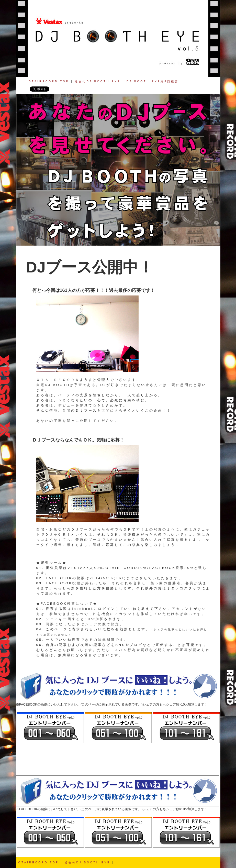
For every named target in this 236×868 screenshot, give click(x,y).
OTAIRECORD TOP (49, 81)
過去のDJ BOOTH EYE (98, 81)
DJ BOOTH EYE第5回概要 (153, 81)
